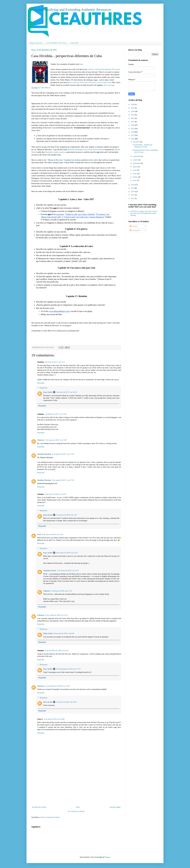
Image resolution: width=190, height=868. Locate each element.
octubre (136, 160)
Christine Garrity (50, 571)
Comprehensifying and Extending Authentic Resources (71, 10)
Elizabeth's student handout (55, 152)
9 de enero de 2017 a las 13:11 (55, 362)
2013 (133, 192)
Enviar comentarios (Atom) (50, 817)
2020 (133, 125)
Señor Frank (48, 633)
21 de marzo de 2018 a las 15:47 (68, 571)
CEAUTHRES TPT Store (56, 43)
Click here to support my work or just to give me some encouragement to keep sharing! (144, 213)
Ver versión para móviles (76, 811)
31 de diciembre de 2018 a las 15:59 (57, 686)
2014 (133, 188)
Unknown (41, 440)
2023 (133, 115)
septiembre (137, 163)
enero (135, 180)
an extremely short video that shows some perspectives (90, 82)
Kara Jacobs (48, 392)
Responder (41, 383)
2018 (133, 132)
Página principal (36, 43)
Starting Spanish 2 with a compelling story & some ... (145, 151)
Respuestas (44, 388)
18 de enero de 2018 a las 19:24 (52, 534)
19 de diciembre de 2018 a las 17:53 (68, 669)
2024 (133, 111)
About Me (74, 43)
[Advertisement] (76, 787)
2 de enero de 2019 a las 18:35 (66, 702)
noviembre (137, 156)
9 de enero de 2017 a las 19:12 (66, 392)
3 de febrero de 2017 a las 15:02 (55, 414)
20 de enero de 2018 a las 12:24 (67, 553)
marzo (135, 174)
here (81, 64)
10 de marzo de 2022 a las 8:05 (64, 633)
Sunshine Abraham (44, 454)
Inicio (78, 807)
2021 (133, 122)
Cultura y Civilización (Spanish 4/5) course (104, 69)
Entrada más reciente (39, 807)
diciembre (137, 142)
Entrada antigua (115, 807)
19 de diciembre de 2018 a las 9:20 (56, 651)
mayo (135, 170)
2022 (133, 118)
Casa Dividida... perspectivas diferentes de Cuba (142, 146)
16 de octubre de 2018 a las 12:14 (56, 615)
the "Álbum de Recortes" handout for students (62, 160)
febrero (136, 177)
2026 (133, 105)
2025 (133, 108)
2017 (133, 135)
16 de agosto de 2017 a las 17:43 (63, 454)
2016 (133, 139)
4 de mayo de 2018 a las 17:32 (61, 591)
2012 (133, 195)
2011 (133, 198)
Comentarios (135, 230)
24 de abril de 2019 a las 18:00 (54, 719)
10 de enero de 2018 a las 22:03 (55, 494)
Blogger (107, 857)
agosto (135, 167)
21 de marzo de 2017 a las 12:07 (56, 440)
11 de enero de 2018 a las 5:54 (66, 515)
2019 (133, 129)
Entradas (134, 226)
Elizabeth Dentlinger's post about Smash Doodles (86, 149)
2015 (133, 185)
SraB (39, 534)
